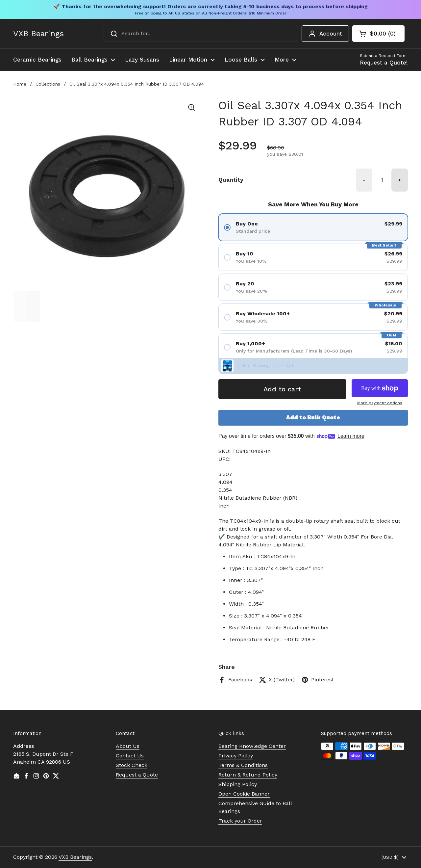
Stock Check (132, 765)
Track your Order (240, 821)
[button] (378, 34)
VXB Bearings (38, 34)
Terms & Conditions (243, 765)
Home (20, 84)
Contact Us (130, 756)
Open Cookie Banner (244, 794)
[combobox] (201, 34)
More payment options (380, 403)
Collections (48, 84)
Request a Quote (137, 775)
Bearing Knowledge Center (252, 746)
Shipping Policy (238, 784)
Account (325, 34)
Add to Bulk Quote (313, 417)
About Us (128, 746)
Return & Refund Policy (248, 775)
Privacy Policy (236, 756)
